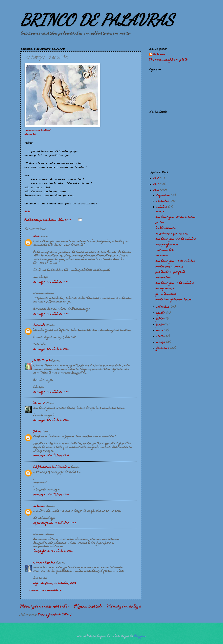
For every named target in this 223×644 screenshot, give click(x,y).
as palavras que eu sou (172, 234)
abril (160, 336)
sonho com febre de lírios (174, 300)
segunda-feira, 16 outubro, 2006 (55, 583)
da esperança (165, 289)
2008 (156, 179)
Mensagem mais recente (44, 607)
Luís (37, 237)
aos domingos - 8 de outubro (175, 283)
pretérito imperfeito (170, 272)
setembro (163, 307)
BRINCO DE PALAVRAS (97, 20)
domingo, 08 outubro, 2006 (51, 282)
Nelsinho (39, 325)
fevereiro (163, 348)
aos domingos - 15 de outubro (176, 261)
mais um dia (164, 250)
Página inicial (88, 607)
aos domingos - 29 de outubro (176, 217)
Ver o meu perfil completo (168, 60)
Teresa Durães (44, 563)
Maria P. (39, 403)
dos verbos (163, 278)
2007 (156, 185)
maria (160, 212)
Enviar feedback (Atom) (55, 615)
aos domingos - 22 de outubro (176, 239)
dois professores (167, 245)
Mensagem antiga (124, 607)
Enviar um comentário (45, 591)
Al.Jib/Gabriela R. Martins (52, 467)
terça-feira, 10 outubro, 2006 (53, 551)
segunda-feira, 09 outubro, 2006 (55, 523)
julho (160, 319)
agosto (161, 313)
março (161, 342)
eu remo (161, 256)
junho (160, 325)
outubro (162, 207)
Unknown (40, 506)
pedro (160, 223)
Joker (37, 432)
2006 (156, 191)
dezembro (163, 195)
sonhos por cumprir (169, 267)
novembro (163, 201)
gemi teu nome (166, 294)
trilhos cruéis (165, 228)
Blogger (140, 636)
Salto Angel (42, 361)
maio (160, 331)
